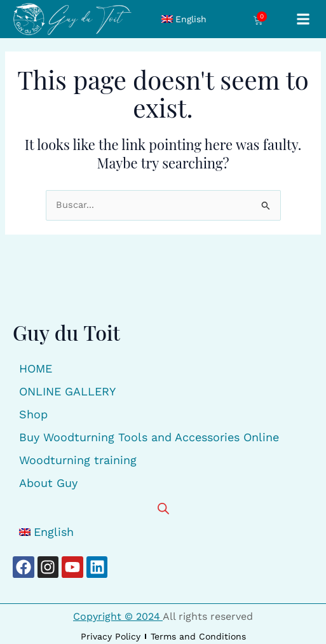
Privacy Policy (111, 636)
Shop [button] (33, 414)
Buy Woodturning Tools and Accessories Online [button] (149, 437)
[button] (303, 19)
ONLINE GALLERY (67, 391)
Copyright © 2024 (118, 616)
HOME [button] (36, 368)
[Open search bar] (163, 508)
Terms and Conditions (198, 636)
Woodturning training (78, 460)
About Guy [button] (48, 483)
